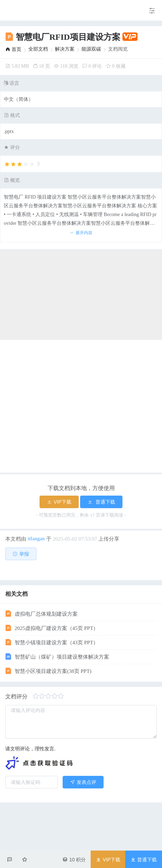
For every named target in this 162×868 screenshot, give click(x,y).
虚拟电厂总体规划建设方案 (41, 841)
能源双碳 (91, 49)
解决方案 (65, 49)
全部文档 (38, 49)
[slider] (22, 164)
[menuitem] (5, 10)
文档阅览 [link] (118, 49)
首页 (13, 49)
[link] (13, 49)
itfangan (36, 539)
